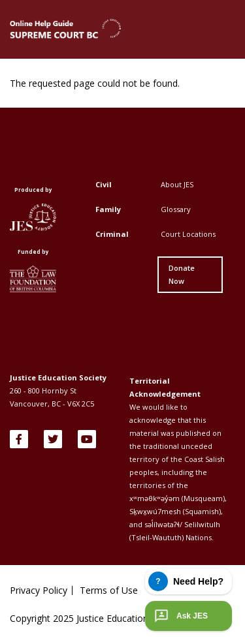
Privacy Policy (39, 590)
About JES (177, 184)
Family (108, 209)
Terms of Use (109, 590)
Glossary (176, 209)
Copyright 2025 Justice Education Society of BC (109, 618)
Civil (104, 184)
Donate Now (182, 274)
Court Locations (188, 234)
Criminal (112, 234)
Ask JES (180, 616)
